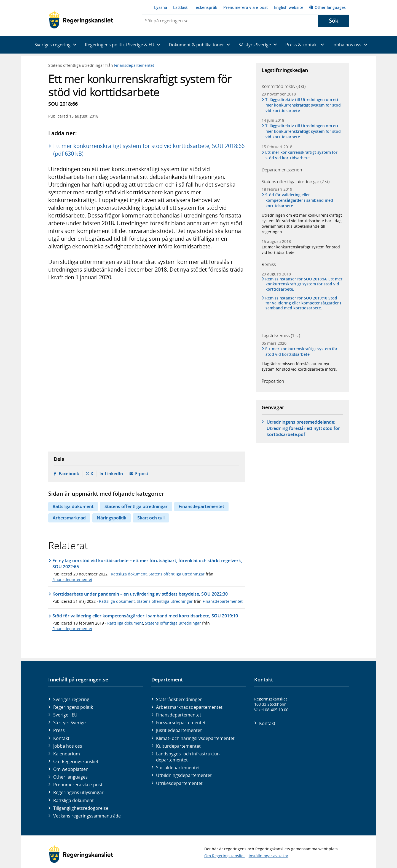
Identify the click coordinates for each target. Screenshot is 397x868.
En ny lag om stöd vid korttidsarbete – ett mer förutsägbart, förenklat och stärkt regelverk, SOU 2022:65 (147, 564)
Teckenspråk (206, 7)
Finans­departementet (179, 715)
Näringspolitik (112, 518)
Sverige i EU (65, 715)
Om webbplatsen (71, 769)
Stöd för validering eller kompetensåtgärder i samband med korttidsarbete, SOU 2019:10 (145, 616)
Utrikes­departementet (179, 783)
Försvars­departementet (181, 723)
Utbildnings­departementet (184, 775)
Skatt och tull (151, 518)
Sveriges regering (71, 699)
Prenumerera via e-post (246, 7)
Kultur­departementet (178, 746)
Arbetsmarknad (69, 518)
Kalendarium (67, 754)
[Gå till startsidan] (81, 20)
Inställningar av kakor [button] (269, 856)
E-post (142, 474)
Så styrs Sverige (69, 723)
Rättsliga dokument (73, 506)
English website (289, 7)
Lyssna (161, 7)
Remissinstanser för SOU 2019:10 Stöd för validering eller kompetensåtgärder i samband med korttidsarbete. (303, 303)
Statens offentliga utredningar (136, 506)
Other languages (328, 7)
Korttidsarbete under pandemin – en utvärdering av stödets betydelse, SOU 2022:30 (140, 594)
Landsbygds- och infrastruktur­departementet (188, 757)
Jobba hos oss (68, 746)
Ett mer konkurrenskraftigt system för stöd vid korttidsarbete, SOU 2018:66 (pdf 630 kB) (149, 150)
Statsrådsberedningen (179, 699)
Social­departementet (178, 768)
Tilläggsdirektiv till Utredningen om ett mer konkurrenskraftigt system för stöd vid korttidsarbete (303, 105)
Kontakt (61, 738)
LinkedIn (114, 474)
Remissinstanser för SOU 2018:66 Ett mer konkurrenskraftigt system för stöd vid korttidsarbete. (304, 284)
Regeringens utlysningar (78, 792)
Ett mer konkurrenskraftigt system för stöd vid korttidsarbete (301, 155)
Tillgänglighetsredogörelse (81, 808)
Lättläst (180, 7)
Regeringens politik (73, 707)
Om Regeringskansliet (76, 761)
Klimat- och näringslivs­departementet (195, 738)
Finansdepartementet (134, 65)
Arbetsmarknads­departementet (189, 707)
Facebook (69, 474)
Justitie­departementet (179, 730)
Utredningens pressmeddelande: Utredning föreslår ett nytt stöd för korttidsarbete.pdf (303, 428)
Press (59, 730)
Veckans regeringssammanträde (87, 816)
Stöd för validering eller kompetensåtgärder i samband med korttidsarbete (299, 200)
